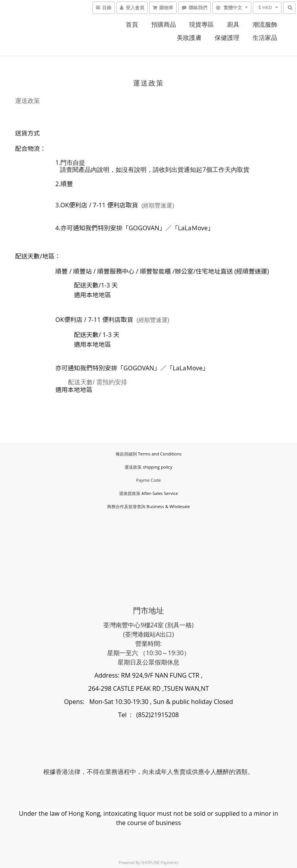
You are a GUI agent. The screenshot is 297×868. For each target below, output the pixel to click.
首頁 (132, 24)
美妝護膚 (189, 38)
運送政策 (133, 467)
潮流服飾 (265, 24)
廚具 (233, 24)
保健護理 (227, 38)
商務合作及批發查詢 (126, 506)
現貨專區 (201, 24)
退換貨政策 (130, 493)
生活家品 (265, 38)
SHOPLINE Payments (160, 863)
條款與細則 (126, 454)
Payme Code (148, 480)
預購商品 (164, 24)
